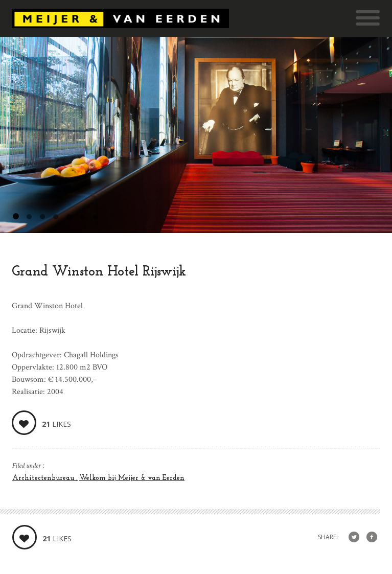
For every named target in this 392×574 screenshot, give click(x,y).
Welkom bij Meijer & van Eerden (132, 478)
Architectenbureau (44, 478)
